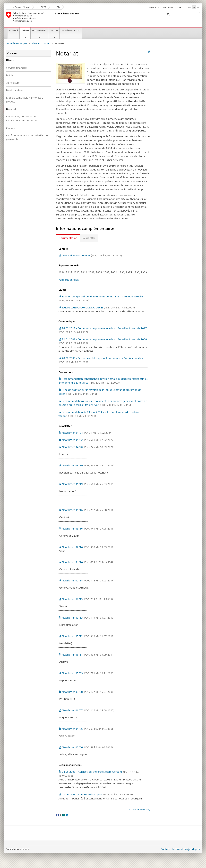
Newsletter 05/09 (88, 673)
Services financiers (17, 68)
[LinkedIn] (67, 815)
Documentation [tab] (68, 238)
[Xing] (64, 815)
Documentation (40, 30)
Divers (47, 43)
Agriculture (13, 83)
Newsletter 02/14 (88, 581)
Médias (10, 75)
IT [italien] (198, 7)
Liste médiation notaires (92, 255)
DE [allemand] (190, 7)
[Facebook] (58, 815)
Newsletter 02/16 (88, 547)
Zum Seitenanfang (141, 809)
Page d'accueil (155, 7)
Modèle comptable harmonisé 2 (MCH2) (25, 100)
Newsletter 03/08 (88, 692)
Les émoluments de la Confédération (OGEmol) (28, 137)
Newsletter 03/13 (88, 618)
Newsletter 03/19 (88, 465)
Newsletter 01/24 (87, 433)
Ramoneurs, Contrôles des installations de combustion (22, 118)
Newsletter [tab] (89, 238)
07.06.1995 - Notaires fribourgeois (97, 794)
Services (54, 30)
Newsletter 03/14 (87, 562)
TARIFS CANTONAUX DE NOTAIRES (98, 308)
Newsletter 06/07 (88, 710)
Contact (179, 7)
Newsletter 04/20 (88, 447)
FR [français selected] (194, 7)
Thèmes (26, 31)
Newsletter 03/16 (88, 529)
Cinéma (11, 128)
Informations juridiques (186, 849)
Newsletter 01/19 (88, 484)
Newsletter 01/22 (88, 440)
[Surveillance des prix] (55, 17)
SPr (57, 7)
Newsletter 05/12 (88, 636)
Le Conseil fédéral (19, 7)
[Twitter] (61, 815)
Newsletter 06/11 (88, 655)
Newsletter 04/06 (87, 729)
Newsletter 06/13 (87, 599)
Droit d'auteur (15, 90)
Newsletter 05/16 (88, 510)
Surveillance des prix (71, 30)
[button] (169, 14)
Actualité (14, 30)
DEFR (42, 7)
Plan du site (168, 7)
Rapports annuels (69, 280)
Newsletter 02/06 (87, 747)
